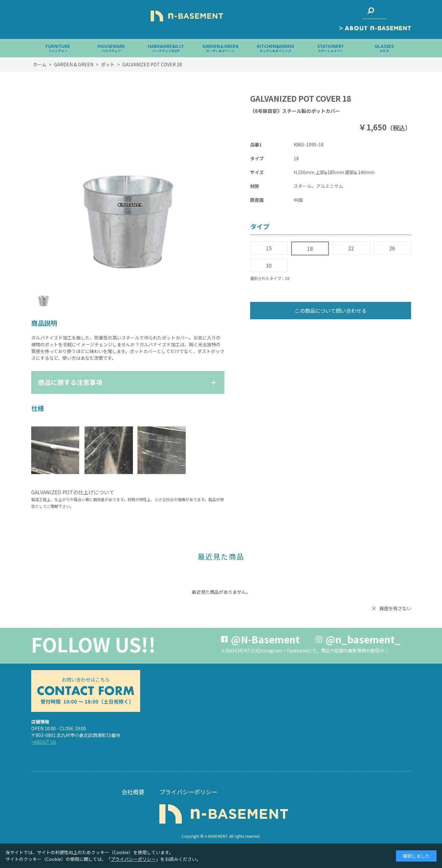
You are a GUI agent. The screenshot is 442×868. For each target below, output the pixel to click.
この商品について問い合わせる (331, 311)
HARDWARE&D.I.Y (166, 48)
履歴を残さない (395, 608)
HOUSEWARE (111, 48)
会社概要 (133, 792)
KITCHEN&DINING (276, 48)
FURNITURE (58, 48)
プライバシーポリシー (188, 792)
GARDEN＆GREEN (220, 48)
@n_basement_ (363, 639)
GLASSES (384, 48)
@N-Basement (265, 639)
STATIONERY (330, 48)
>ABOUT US (44, 742)
